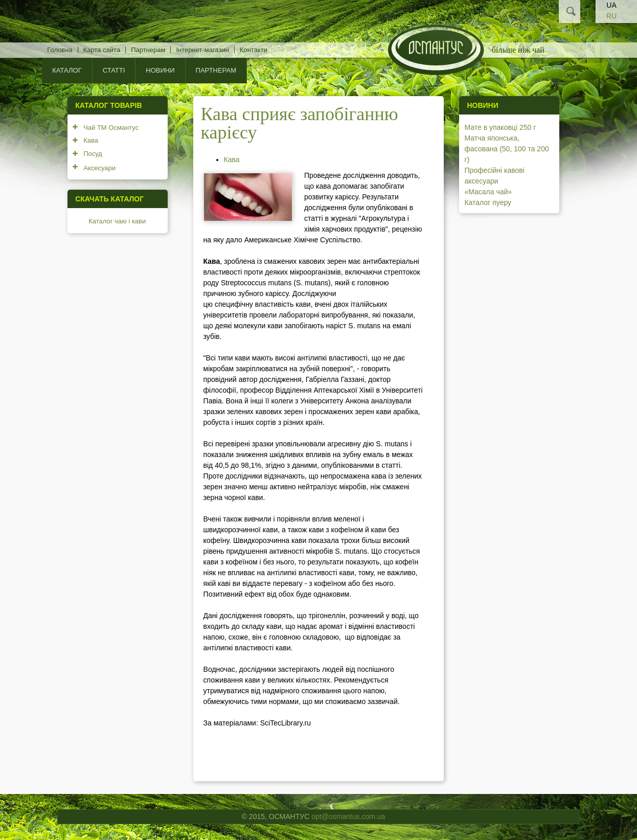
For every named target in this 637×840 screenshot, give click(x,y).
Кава (232, 160)
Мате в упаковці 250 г (500, 127)
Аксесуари (99, 168)
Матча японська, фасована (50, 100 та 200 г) (506, 149)
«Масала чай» (488, 192)
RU (611, 16)
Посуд (93, 154)
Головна (60, 50)
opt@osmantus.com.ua (348, 816)
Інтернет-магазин (202, 50)
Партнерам (148, 50)
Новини (160, 70)
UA (611, 5)
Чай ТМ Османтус (111, 128)
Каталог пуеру (488, 202)
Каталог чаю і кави (117, 221)
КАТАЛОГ (67, 70)
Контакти (254, 50)
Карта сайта (102, 50)
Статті (114, 70)
